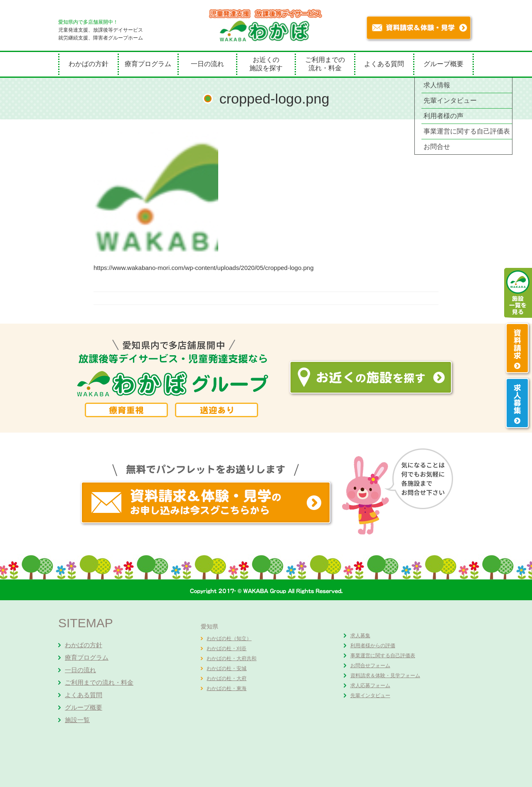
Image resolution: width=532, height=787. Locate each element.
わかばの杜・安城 (227, 668)
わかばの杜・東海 (227, 688)
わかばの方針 (89, 64)
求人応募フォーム (370, 686)
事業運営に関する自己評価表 (383, 656)
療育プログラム (148, 64)
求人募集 (360, 636)
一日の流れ (207, 64)
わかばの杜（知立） (229, 639)
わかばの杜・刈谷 (227, 648)
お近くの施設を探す (266, 64)
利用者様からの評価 (373, 646)
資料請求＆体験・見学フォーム (385, 676)
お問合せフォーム (370, 666)
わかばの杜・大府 (227, 678)
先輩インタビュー (370, 695)
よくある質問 (384, 64)
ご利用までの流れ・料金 (325, 64)
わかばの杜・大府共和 (232, 658)
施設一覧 (77, 720)
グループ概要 (443, 64)
